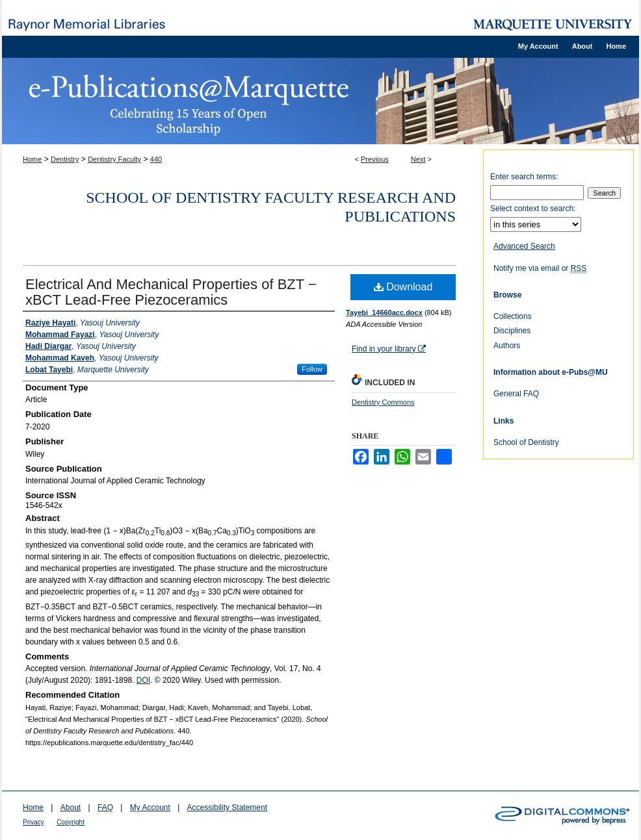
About (71, 808)
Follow (312, 369)
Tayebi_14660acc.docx (384, 312)
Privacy (33, 822)
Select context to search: (533, 209)
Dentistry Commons (383, 402)
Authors (507, 346)
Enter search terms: (524, 177)
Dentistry (65, 159)
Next (418, 159)
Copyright (71, 822)
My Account (150, 808)
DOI (143, 680)
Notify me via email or (540, 268)
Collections (513, 316)
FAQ (105, 808)
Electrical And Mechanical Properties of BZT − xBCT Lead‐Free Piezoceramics (171, 292)
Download (403, 287)
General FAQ (516, 394)
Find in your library (389, 349)
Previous (375, 159)
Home (32, 159)
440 (156, 159)
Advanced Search (524, 246)
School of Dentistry (526, 442)
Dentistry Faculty (114, 159)
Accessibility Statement (227, 808)
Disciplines (512, 331)
